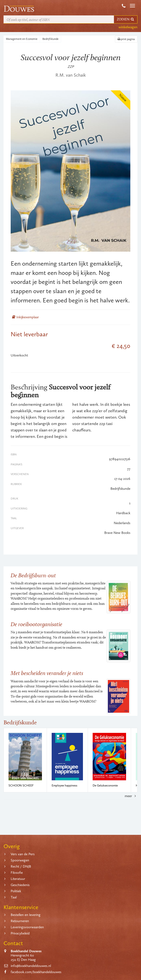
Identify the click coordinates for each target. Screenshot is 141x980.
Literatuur (18, 879)
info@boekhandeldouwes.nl (31, 966)
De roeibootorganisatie (36, 624)
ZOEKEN (126, 19)
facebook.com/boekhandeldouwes (36, 972)
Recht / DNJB (21, 866)
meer (131, 796)
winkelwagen (128, 27)
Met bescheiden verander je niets (47, 673)
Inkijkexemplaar (25, 317)
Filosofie (17, 873)
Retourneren (20, 921)
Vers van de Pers (23, 854)
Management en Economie (22, 39)
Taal (14, 897)
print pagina (126, 39)
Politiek (16, 891)
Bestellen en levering (26, 915)
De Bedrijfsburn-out (33, 575)
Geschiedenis (20, 885)
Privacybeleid (20, 933)
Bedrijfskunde (50, 39)
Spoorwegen (20, 860)
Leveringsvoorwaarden (27, 927)
